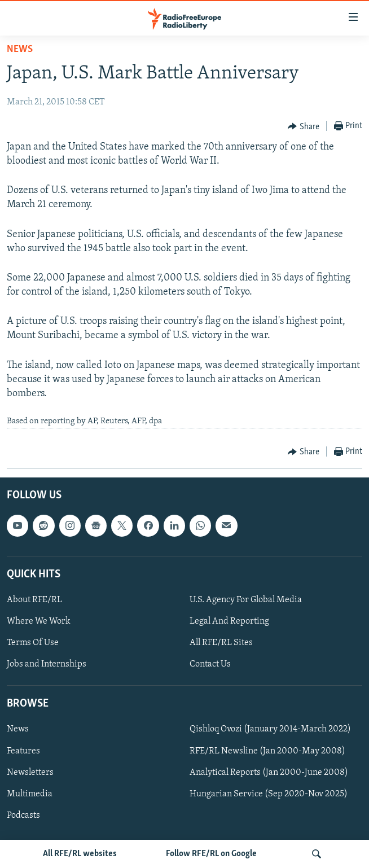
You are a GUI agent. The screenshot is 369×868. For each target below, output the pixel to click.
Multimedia (30, 794)
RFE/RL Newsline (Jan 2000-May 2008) (267, 751)
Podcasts (23, 815)
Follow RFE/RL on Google (211, 854)
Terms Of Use (33, 643)
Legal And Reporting (229, 621)
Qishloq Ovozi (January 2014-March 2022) (270, 729)
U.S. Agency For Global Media (246, 600)
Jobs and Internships (47, 664)
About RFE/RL (34, 600)
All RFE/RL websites (80, 854)
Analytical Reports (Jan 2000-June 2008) (269, 772)
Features (23, 751)
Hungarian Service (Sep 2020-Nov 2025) (269, 794)
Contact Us (210, 664)
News (20, 49)
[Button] (304, 126)
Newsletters (30, 772)
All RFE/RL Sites (221, 643)
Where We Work (39, 621)
